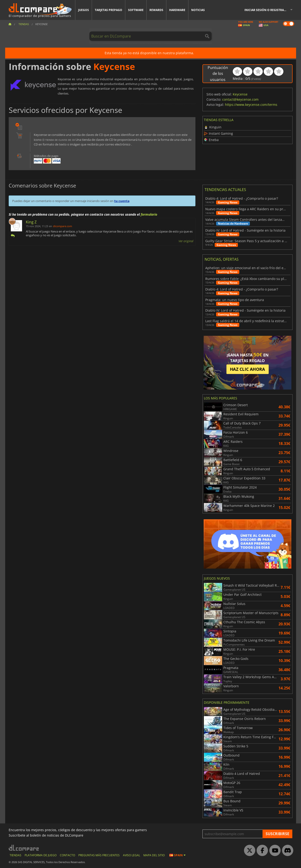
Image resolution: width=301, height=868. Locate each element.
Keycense (240, 94)
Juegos (84, 10)
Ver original (186, 241)
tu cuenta (122, 201)
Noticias (198, 10)
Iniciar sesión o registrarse (267, 10)
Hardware (177, 10)
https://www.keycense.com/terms (251, 105)
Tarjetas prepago (109, 10)
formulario (149, 214)
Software (136, 10)
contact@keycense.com (240, 99)
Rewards (156, 10)
